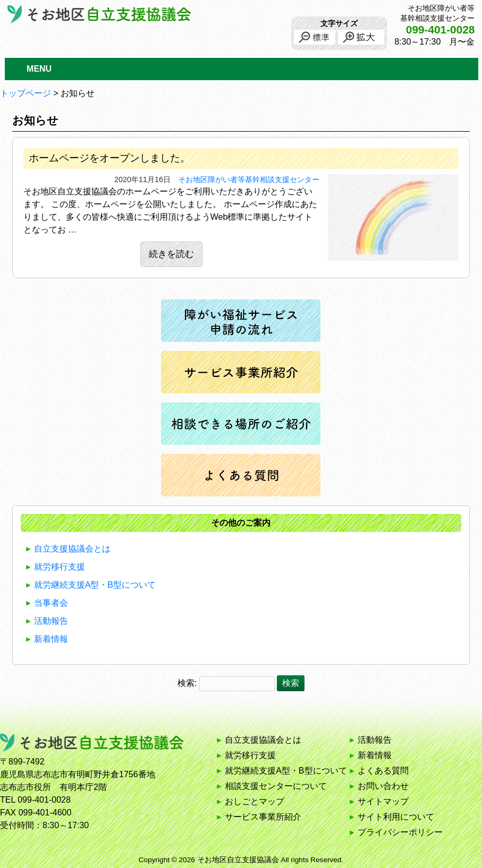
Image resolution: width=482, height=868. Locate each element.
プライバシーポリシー (400, 832)
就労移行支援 (60, 567)
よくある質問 (383, 771)
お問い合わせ (383, 786)
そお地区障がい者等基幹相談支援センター (249, 179)
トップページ (26, 93)
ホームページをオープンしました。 (109, 158)
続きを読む (171, 254)
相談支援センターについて (276, 786)
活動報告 (51, 621)
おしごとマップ (255, 801)
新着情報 (51, 639)
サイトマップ (383, 801)
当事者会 (51, 603)
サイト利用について (396, 817)
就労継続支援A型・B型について (95, 585)
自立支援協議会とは (72, 549)
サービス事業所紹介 (263, 817)
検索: (187, 683)
